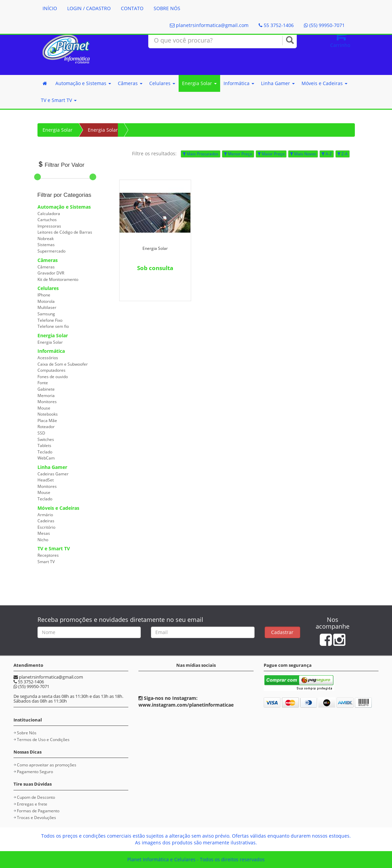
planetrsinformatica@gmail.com (209, 25)
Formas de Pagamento (38, 811)
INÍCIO (50, 8)
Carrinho (340, 38)
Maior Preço (271, 154)
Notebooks (48, 414)
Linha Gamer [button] (278, 83)
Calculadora (49, 214)
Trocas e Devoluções (36, 818)
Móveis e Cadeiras (58, 508)
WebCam (46, 458)
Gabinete (46, 389)
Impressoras (49, 226)
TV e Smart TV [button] (59, 100)
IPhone (44, 295)
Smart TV (46, 562)
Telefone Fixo (50, 320)
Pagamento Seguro (35, 772)
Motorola (46, 301)
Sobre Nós (27, 733)
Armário (45, 515)
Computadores (51, 370)
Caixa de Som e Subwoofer (63, 364)
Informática (51, 351)
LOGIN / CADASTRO (89, 8)
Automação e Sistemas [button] (83, 83)
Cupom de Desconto (36, 797)
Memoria (46, 396)
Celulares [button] (162, 83)
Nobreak (46, 239)
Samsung (46, 314)
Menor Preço (238, 154)
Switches (46, 439)
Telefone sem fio (53, 326)
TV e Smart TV (54, 548)
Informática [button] (239, 83)
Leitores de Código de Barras (65, 232)
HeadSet (46, 480)
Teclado (45, 452)
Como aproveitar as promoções (47, 765)
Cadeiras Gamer (53, 474)
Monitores (47, 402)
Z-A (343, 154)
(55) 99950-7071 (324, 25)
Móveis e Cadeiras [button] (324, 83)
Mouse (44, 408)
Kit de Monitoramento (58, 279)
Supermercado (51, 251)
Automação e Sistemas (64, 207)
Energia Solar (58, 130)
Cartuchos (47, 220)
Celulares (48, 288)
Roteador (46, 427)
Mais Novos (303, 154)
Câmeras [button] (130, 83)
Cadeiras (46, 521)
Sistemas (46, 245)
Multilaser (47, 307)
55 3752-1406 (276, 25)
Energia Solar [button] (199, 83)
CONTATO (132, 8)
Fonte (43, 383)
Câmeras (48, 260)
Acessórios (48, 358)
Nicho (43, 540)
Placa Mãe (47, 420)
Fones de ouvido (53, 377)
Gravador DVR (51, 273)
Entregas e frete (32, 804)
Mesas (44, 533)
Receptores (48, 555)
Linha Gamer (52, 467)
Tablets (44, 445)
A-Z (327, 154)
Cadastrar (282, 632)
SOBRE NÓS (167, 8)
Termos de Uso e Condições (43, 740)
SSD (41, 433)
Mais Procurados (201, 154)
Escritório (46, 527)
